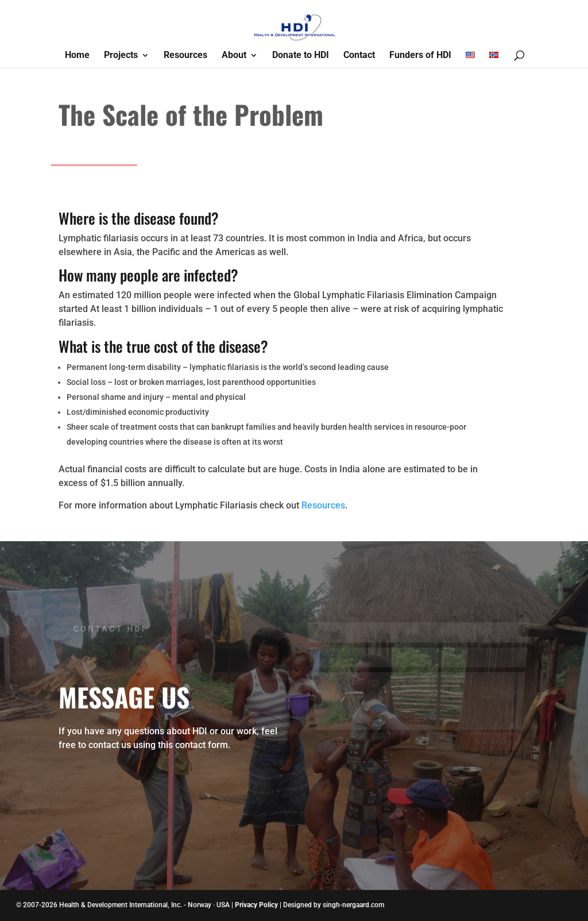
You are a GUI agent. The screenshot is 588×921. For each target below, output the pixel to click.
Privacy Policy (256, 905)
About (234, 56)
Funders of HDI (420, 56)
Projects (121, 56)
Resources (185, 56)
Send (490, 734)
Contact (359, 56)
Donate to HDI (301, 56)
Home (77, 56)
